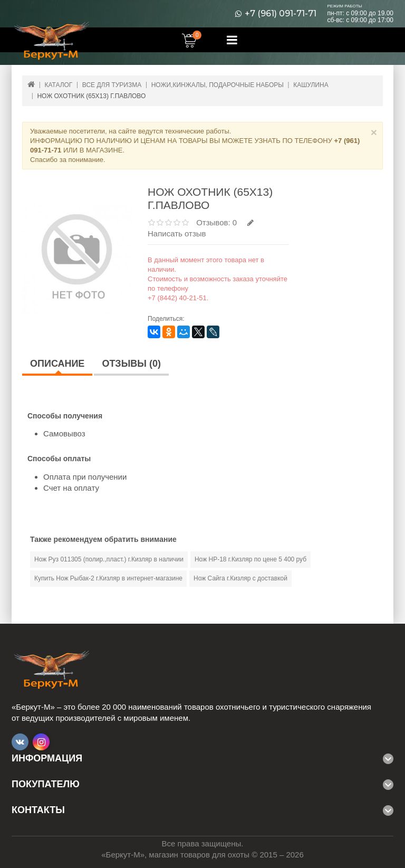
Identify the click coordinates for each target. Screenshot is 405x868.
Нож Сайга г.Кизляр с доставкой (240, 578)
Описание (57, 364)
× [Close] (374, 132)
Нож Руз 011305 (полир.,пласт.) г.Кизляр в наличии (109, 559)
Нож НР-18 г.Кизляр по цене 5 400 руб (250, 559)
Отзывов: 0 (216, 222)
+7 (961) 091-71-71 (281, 14)
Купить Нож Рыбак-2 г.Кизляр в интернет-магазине (108, 578)
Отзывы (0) (131, 364)
